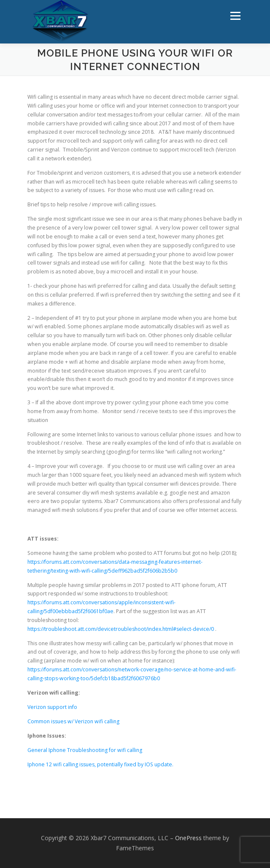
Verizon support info (52, 707)
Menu (235, 16)
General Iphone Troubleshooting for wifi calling (85, 750)
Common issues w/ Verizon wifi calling (73, 721)
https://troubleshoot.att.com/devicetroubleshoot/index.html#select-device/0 (121, 629)
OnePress (188, 838)
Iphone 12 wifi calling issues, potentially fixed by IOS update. (100, 764)
